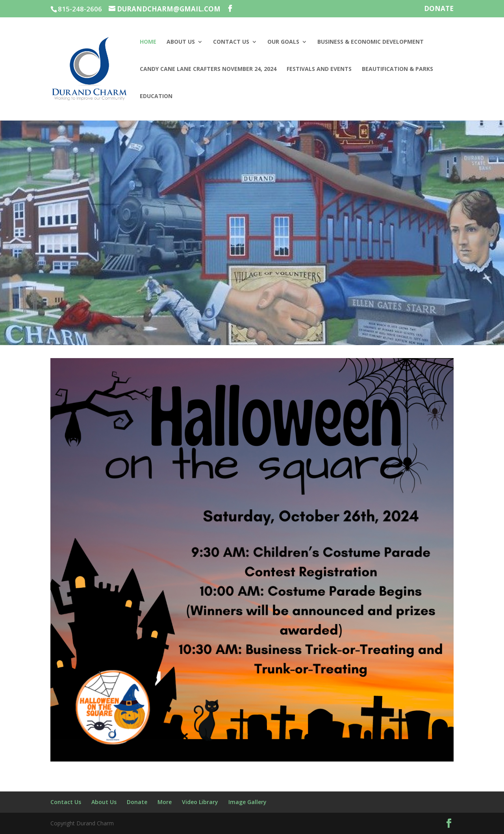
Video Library (200, 802)
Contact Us (231, 42)
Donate (439, 9)
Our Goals (283, 42)
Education (156, 97)
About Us (181, 42)
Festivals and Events (319, 69)
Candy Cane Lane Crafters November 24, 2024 (208, 69)
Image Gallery (247, 802)
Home (148, 42)
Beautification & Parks (397, 69)
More (165, 802)
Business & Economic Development (371, 42)
